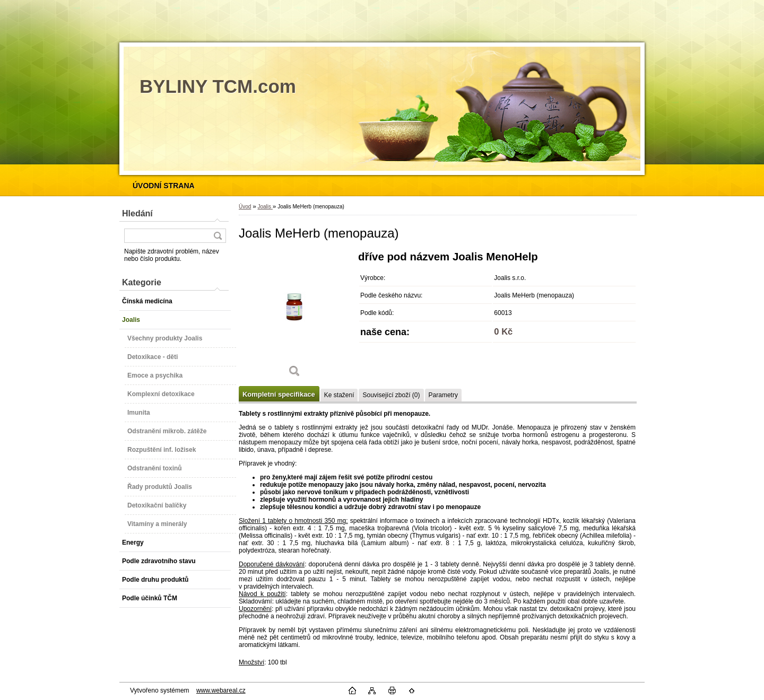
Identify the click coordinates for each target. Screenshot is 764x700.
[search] (218, 236)
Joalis (265, 207)
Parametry (443, 395)
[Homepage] (164, 186)
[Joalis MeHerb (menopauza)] (294, 318)
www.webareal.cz (221, 690)
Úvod (245, 207)
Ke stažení (339, 395)
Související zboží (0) (391, 395)
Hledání (137, 213)
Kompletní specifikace (279, 394)
